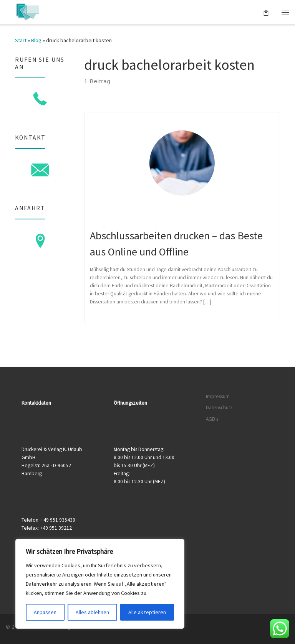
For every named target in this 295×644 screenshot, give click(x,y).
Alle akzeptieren (147, 612)
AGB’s (212, 419)
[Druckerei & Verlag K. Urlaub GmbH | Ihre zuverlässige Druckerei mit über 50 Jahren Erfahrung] (27, 11)
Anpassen (45, 612)
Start (21, 40)
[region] (100, 584)
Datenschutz (219, 408)
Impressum (218, 396)
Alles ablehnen (92, 612)
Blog (36, 40)
